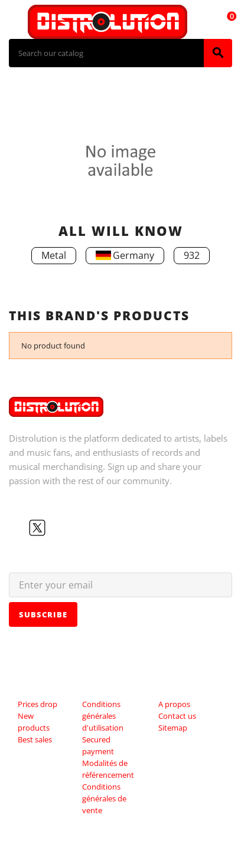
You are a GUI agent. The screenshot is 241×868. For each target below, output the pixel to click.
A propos (174, 704)
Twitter (37, 528)
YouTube (56, 528)
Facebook (18, 528)
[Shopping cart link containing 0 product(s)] (225, 22)
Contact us (177, 716)
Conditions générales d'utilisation (103, 716)
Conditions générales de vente (104, 798)
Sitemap (173, 728)
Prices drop (38, 704)
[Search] (106, 53)
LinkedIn (94, 528)
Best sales (35, 739)
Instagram (75, 528)
